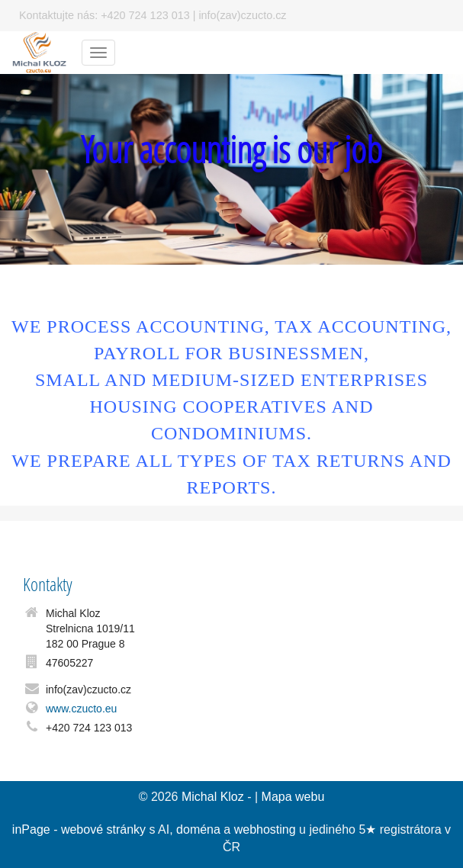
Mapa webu (293, 797)
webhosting (265, 829)
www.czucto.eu (81, 709)
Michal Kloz (213, 797)
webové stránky (103, 829)
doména (198, 829)
